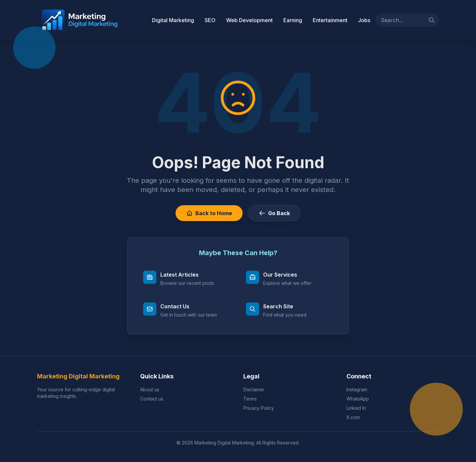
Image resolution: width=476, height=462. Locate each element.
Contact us (152, 399)
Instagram (357, 389)
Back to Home (209, 213)
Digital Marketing (173, 20)
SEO (210, 20)
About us (150, 389)
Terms (250, 399)
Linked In (356, 408)
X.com (353, 417)
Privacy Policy (259, 408)
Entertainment (330, 20)
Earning (293, 20)
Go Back (274, 213)
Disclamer (254, 389)
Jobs (364, 20)
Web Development (249, 20)
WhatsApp (358, 399)
